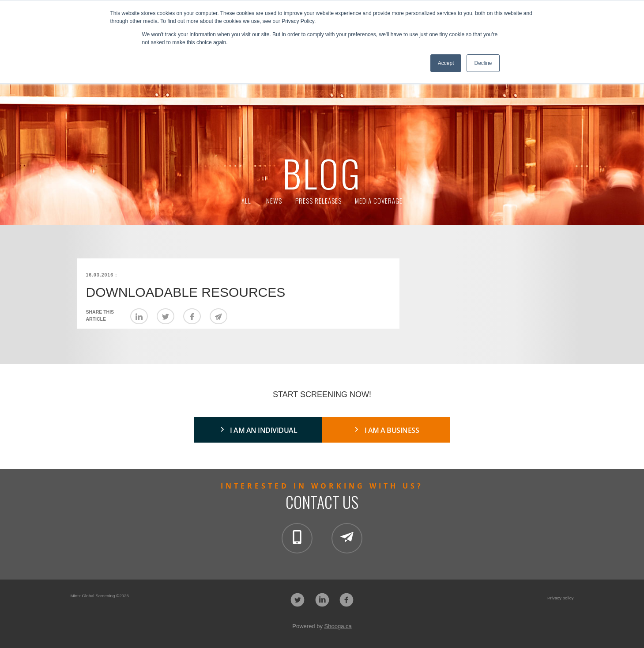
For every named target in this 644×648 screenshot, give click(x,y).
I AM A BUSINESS (392, 430)
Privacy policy (561, 598)
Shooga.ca (338, 626)
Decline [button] (483, 63)
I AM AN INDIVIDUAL (264, 430)
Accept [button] (446, 63)
